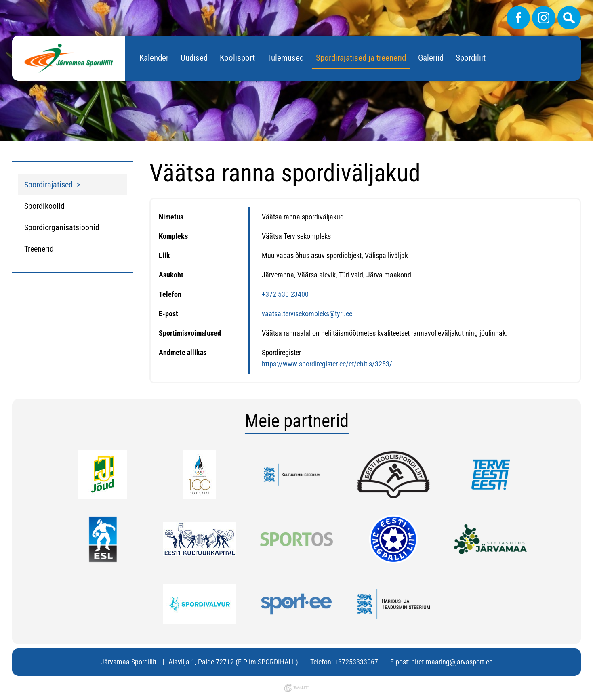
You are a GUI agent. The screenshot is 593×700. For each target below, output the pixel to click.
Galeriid (431, 58)
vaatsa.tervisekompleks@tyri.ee (307, 314)
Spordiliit (471, 58)
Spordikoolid (44, 206)
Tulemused (285, 58)
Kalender (154, 58)
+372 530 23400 (285, 294)
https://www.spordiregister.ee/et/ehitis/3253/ (327, 364)
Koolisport (237, 58)
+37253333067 (356, 662)
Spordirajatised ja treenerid (361, 58)
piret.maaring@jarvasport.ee (452, 662)
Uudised (194, 58)
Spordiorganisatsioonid (62, 227)
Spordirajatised (48, 185)
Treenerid (39, 249)
